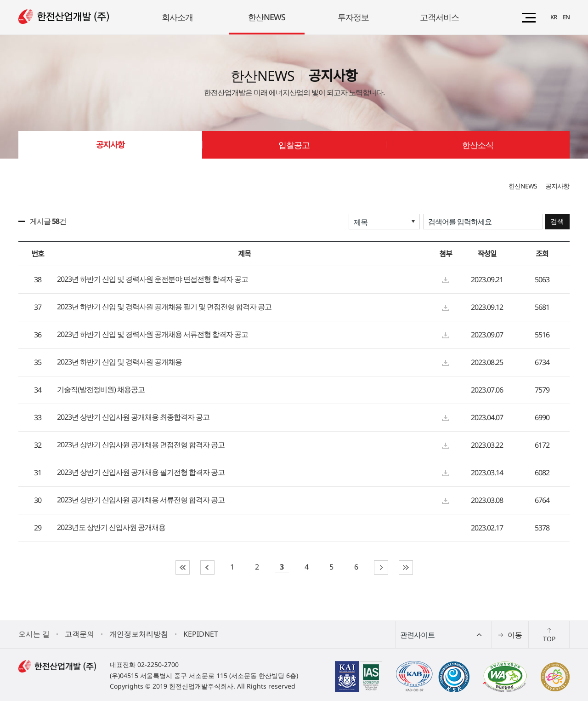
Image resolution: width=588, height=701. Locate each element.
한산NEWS (267, 17)
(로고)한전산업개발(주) (64, 17)
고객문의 (79, 634)
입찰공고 (294, 145)
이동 (515, 635)
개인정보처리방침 (139, 634)
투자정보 (353, 17)
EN (566, 17)
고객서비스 (439, 17)
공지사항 (110, 145)
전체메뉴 (529, 18)
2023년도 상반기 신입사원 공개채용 (111, 528)
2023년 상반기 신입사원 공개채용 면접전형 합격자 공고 (141, 445)
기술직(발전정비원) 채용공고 (101, 390)
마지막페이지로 (406, 567)
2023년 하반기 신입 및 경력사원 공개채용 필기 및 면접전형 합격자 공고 (164, 307)
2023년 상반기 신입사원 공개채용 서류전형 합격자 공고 (141, 500)
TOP (549, 639)
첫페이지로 (183, 567)
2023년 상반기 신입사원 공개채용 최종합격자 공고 (133, 417)
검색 (557, 221)
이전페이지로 (207, 567)
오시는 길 (34, 634)
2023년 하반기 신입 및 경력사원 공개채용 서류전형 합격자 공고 (153, 335)
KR (554, 17)
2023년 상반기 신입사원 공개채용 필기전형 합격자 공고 (141, 473)
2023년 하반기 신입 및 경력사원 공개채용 (119, 362)
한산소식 (478, 145)
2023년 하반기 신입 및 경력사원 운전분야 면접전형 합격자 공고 (153, 279)
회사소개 (177, 17)
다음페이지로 (381, 567)
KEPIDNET (201, 634)
